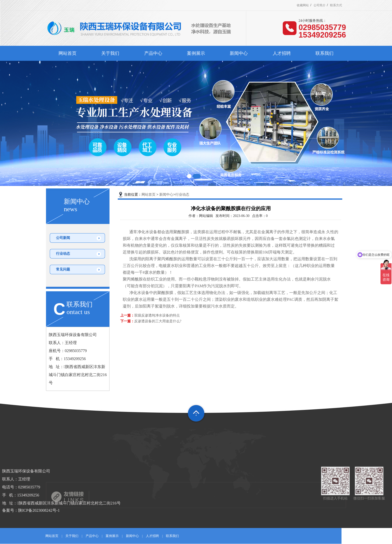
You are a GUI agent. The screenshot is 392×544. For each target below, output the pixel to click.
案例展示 (196, 53)
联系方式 (336, 5)
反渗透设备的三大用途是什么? (158, 321)
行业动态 (63, 254)
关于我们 (110, 53)
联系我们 (324, 53)
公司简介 (319, 5)
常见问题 (63, 269)
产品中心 (153, 53)
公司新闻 (63, 238)
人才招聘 (282, 53)
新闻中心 (239, 53)
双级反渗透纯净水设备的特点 (157, 315)
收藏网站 (303, 5)
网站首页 (67, 53)
